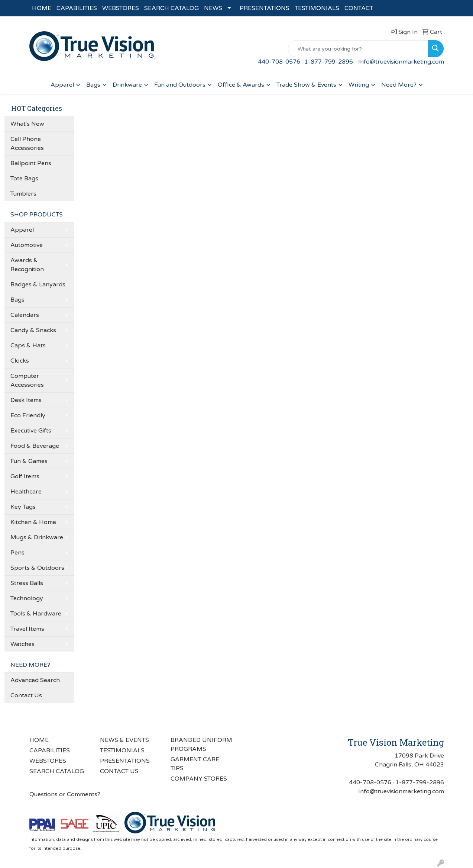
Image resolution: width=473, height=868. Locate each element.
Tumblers (23, 194)
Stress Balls (27, 583)
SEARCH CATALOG (171, 8)
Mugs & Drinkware (37, 537)
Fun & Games (29, 461)
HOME (42, 8)
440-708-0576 (279, 62)
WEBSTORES (121, 8)
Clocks (20, 361)
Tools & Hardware (36, 614)
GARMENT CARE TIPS (195, 764)
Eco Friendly (28, 415)
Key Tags (23, 507)
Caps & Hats (28, 345)
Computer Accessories (27, 380)
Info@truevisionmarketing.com (401, 62)
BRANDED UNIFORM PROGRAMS (201, 745)
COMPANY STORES (199, 779)
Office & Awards (241, 85)
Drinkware (127, 85)
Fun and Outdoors (180, 85)
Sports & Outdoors (37, 568)
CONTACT (359, 8)
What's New (27, 124)
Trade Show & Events (306, 85)
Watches (22, 644)
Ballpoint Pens (31, 163)
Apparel (62, 85)
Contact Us (26, 695)
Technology (27, 598)
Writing (359, 85)
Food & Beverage (35, 446)
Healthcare (26, 492)
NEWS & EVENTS (124, 740)
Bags (93, 85)
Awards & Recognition (27, 265)
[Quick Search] (358, 49)
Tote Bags (24, 179)
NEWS (213, 8)
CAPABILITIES (77, 8)
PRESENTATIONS (265, 8)
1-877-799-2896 (329, 62)
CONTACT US (119, 771)
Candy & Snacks (33, 330)
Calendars (25, 315)
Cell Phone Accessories (27, 144)
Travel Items (27, 629)
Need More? (399, 85)
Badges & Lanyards (38, 284)
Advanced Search (35, 680)
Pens (17, 553)
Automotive (27, 245)
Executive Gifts (31, 431)
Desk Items (26, 400)
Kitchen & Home (33, 522)
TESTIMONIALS (317, 8)
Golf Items (25, 476)
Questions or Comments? (65, 794)
